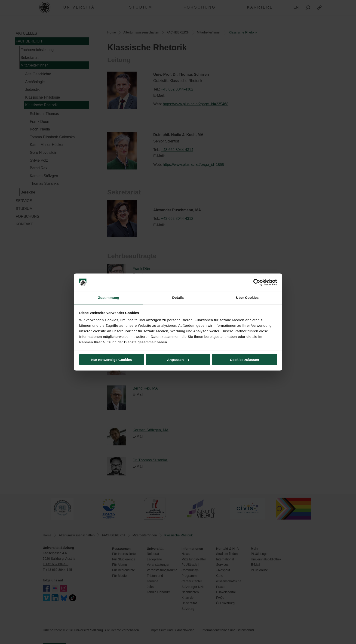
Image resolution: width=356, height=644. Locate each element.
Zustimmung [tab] (109, 298)
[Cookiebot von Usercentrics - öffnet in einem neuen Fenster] (257, 282)
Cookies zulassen (245, 359)
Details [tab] (178, 298)
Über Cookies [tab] (247, 298)
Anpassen (178, 359)
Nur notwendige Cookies (112, 359)
